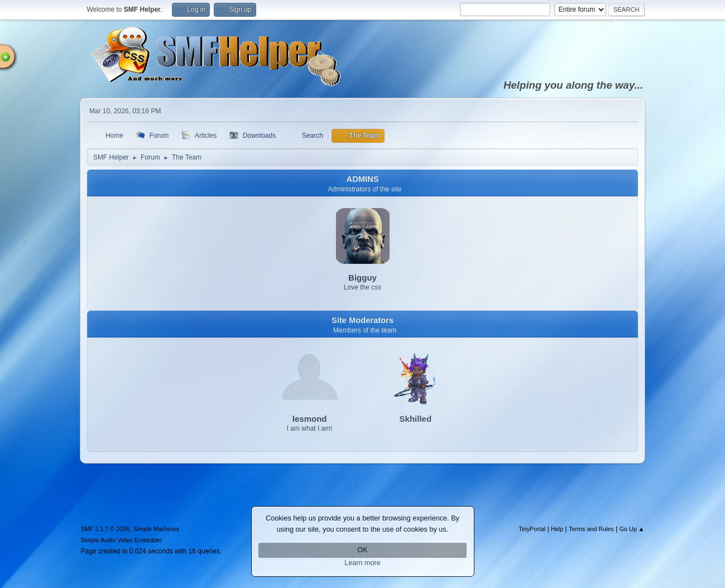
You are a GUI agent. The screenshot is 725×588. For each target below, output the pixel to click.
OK (362, 550)
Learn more (363, 563)
